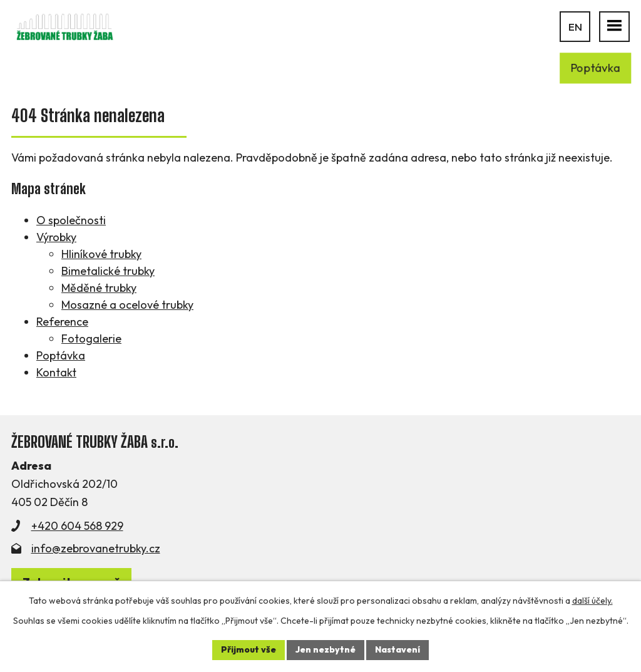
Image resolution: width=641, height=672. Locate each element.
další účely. (592, 601)
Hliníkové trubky (101, 254)
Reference (62, 322)
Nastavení (397, 649)
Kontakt (56, 372)
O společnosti (71, 220)
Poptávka (61, 355)
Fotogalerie (91, 339)
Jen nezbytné (326, 649)
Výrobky (56, 237)
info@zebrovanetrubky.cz (96, 548)
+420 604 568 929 (77, 526)
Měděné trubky (99, 288)
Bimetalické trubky (108, 271)
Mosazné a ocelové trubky (127, 305)
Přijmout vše (249, 649)
